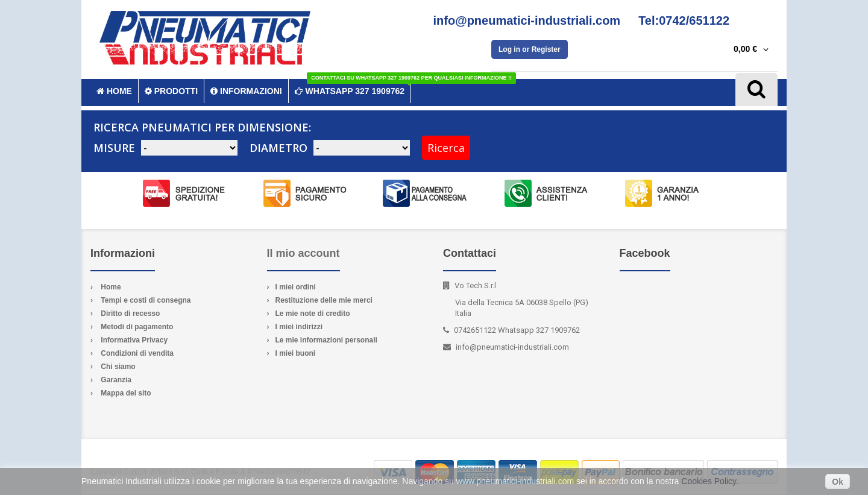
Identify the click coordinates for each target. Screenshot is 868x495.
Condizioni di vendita (137, 353)
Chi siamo (118, 367)
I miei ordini (296, 287)
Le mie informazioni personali (326, 340)
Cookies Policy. (710, 481)
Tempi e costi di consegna (146, 300)
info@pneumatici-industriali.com (512, 347)
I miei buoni (296, 353)
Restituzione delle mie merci (324, 300)
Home (111, 287)
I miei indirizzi (299, 327)
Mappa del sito (126, 393)
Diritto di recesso (130, 314)
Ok (838, 482)
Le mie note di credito (313, 314)
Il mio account (303, 253)
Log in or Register (530, 49)
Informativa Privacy (134, 340)
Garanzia (116, 380)
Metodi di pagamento (137, 327)
